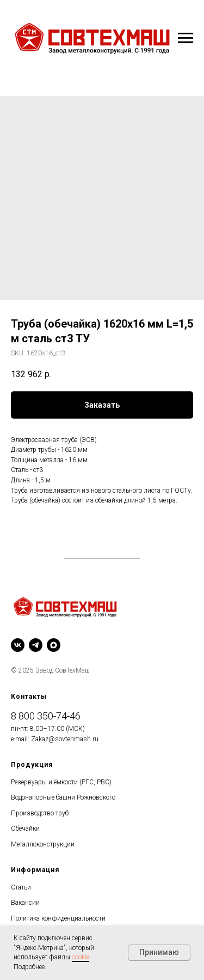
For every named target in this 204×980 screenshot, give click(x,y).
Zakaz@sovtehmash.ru (65, 739)
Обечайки (25, 828)
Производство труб (40, 813)
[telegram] (36, 645)
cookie (81, 957)
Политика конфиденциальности (58, 918)
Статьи (21, 887)
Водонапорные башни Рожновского (63, 797)
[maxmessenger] (54, 645)
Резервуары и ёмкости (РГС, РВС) (61, 782)
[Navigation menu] (186, 38)
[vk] (18, 645)
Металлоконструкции (43, 844)
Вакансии (25, 903)
